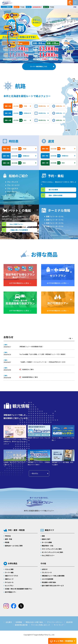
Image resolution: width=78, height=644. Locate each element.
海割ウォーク (9, 579)
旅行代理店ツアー (11, 592)
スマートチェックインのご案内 (52, 549)
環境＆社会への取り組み (34, 622)
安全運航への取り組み (49, 582)
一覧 (70, 338)
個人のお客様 (53, 190)
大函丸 (9, 195)
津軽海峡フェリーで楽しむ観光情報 (53, 576)
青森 (11, 45)
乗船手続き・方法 (47, 546)
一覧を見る (34, 473)
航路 (43, 536)
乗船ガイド (49, 530)
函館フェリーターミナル (55, 220)
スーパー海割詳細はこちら (39, 66)
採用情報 (19, 622)
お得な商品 (13, 563)
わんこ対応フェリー (16, 224)
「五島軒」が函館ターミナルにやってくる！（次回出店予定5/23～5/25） (43, 362)
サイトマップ (59, 625)
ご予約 (70, 4)
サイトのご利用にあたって (41, 625)
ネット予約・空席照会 (63, 641)
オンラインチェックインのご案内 (52, 552)
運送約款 (69, 622)
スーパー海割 (9, 572)
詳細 (75, 7)
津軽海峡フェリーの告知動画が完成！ (31, 347)
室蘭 (14, 15)
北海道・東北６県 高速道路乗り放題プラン (19, 589)
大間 (14, 35)
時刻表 (7, 542)
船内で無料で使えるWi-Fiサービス (53, 586)
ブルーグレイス (13, 182)
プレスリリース (47, 572)
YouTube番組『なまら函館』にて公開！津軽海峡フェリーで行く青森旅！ (43, 354)
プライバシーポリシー (55, 622)
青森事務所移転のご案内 (30, 377)
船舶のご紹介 (46, 539)
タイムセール (9, 582)
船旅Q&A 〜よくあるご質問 (14, 546)
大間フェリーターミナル (55, 226)
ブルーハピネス (13, 188)
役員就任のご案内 (28, 369)
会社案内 (9, 622)
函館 (8, 28)
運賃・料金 (8, 539)
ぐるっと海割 (9, 569)
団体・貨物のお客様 (55, 195)
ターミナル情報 (47, 542)
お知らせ (45, 569)
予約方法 (8, 536)
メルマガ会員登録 (47, 579)
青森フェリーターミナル (55, 223)
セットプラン (9, 586)
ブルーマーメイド (13, 185)
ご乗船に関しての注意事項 (19, 230)
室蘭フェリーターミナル (55, 216)
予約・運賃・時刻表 (16, 530)
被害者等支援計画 (21, 625)
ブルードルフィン (13, 192)
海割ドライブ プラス (11, 576)
